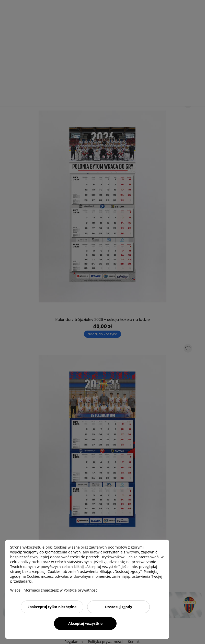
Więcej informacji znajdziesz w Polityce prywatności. (55, 590)
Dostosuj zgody (119, 607)
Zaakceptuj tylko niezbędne (52, 607)
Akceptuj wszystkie (85, 623)
